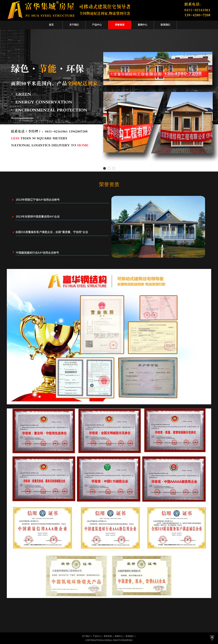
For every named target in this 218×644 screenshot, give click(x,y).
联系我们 (130, 636)
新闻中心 (119, 636)
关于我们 (86, 636)
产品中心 (97, 636)
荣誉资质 (108, 636)
